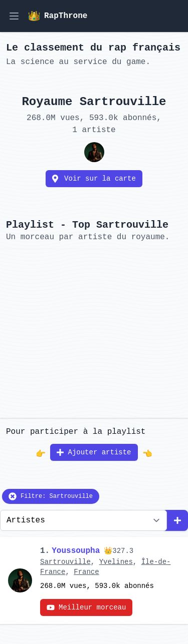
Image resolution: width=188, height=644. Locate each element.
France (86, 572)
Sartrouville (65, 562)
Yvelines (116, 562)
